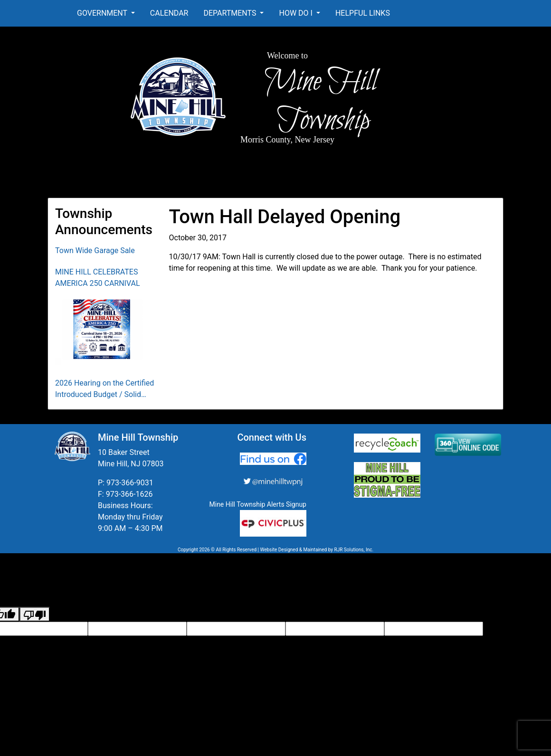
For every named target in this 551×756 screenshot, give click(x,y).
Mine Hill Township (321, 101)
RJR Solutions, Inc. (354, 550)
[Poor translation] (35, 614)
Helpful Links (363, 13)
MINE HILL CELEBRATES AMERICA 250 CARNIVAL (98, 278)
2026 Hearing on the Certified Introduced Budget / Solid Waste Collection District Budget (104, 389)
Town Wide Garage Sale (95, 250)
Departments (231, 13)
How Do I (296, 13)
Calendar (169, 13)
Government (103, 13)
